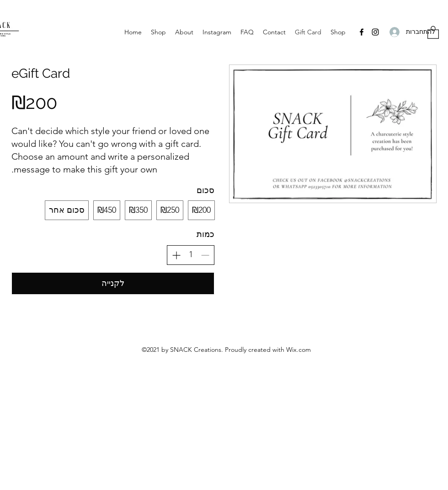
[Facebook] (362, 32)
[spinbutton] (191, 255)
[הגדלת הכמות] (176, 255)
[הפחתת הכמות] (205, 255)
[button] (433, 32)
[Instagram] (375, 32)
